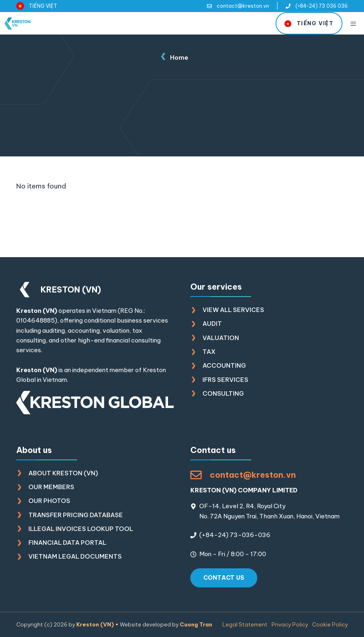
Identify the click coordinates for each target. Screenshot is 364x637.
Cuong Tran (196, 624)
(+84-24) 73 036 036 (322, 6)
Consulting (223, 393)
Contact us (224, 578)
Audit (212, 324)
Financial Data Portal (67, 543)
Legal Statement (245, 624)
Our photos (49, 501)
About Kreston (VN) (63, 473)
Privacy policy (290, 624)
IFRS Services (225, 380)
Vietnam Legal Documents (75, 556)
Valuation (221, 338)
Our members (51, 487)
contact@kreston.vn (243, 6)
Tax (209, 352)
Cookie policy (330, 624)
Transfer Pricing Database (76, 515)
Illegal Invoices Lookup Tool (81, 529)
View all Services (233, 310)
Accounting (224, 365)
